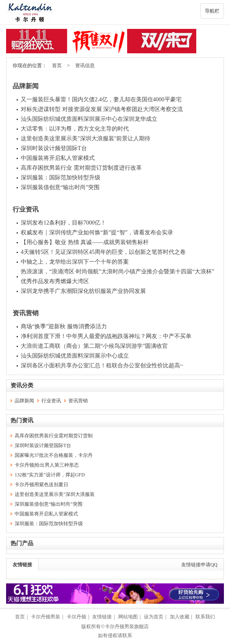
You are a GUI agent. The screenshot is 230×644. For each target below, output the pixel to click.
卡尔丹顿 (76, 617)
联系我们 (205, 617)
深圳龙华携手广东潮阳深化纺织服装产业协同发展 (83, 291)
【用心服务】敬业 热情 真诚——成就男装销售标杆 (85, 242)
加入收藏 (180, 617)
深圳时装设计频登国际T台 (54, 148)
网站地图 (128, 617)
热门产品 (22, 543)
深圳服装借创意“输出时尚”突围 (60, 187)
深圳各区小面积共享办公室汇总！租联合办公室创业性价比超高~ (102, 366)
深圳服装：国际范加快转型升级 (61, 178)
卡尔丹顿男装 (46, 617)
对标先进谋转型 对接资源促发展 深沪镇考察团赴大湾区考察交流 (102, 109)
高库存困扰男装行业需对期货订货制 (54, 436)
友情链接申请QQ (199, 565)
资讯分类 (22, 385)
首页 (57, 65)
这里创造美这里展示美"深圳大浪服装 (55, 494)
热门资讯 (22, 420)
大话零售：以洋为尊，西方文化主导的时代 (75, 129)
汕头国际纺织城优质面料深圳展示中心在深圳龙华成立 (89, 119)
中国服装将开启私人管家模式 (58, 158)
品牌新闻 (26, 86)
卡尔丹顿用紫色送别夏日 (41, 485)
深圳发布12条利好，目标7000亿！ (63, 223)
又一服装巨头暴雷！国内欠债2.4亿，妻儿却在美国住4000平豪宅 (101, 99)
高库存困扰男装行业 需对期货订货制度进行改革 (81, 168)
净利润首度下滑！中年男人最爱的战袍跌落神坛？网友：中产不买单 (106, 336)
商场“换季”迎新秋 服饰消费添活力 (64, 326)
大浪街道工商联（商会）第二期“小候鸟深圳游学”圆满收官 (94, 346)
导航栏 (212, 11)
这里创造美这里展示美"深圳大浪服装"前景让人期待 (86, 139)
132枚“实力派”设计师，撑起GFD (50, 475)
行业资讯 (26, 209)
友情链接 (22, 565)
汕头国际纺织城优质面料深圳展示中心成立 (75, 356)
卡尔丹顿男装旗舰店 (127, 627)
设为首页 (154, 617)
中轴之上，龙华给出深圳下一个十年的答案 (75, 262)
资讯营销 (26, 313)
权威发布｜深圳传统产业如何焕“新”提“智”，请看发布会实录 (97, 232)
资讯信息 (85, 65)
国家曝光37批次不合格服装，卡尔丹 (54, 455)
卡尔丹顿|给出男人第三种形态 (47, 465)
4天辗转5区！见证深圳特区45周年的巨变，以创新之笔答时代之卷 (103, 252)
